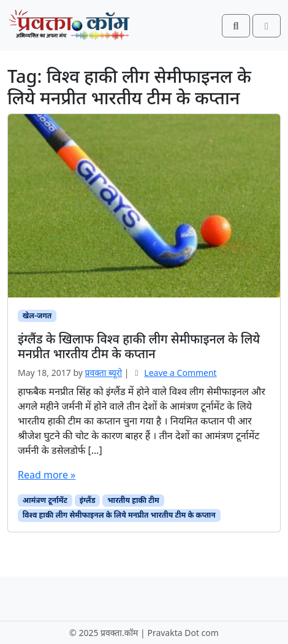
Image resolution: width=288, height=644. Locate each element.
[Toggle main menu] (267, 26)
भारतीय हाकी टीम (133, 500)
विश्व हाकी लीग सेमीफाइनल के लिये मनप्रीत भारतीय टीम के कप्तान (119, 515)
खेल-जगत (37, 316)
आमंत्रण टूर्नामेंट (45, 500)
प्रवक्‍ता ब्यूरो (104, 373)
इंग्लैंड (88, 500)
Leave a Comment (180, 373)
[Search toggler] (236, 26)
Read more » (47, 475)
